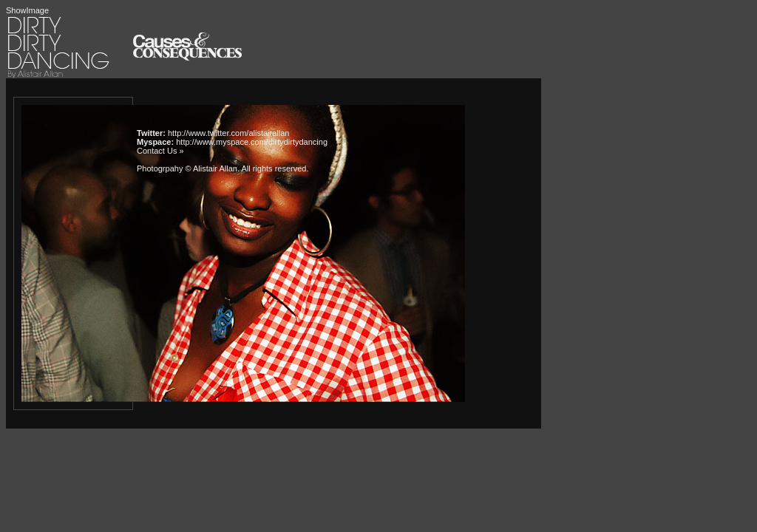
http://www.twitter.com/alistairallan (228, 133)
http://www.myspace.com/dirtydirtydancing (252, 142)
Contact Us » (160, 151)
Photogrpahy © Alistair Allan (187, 168)
